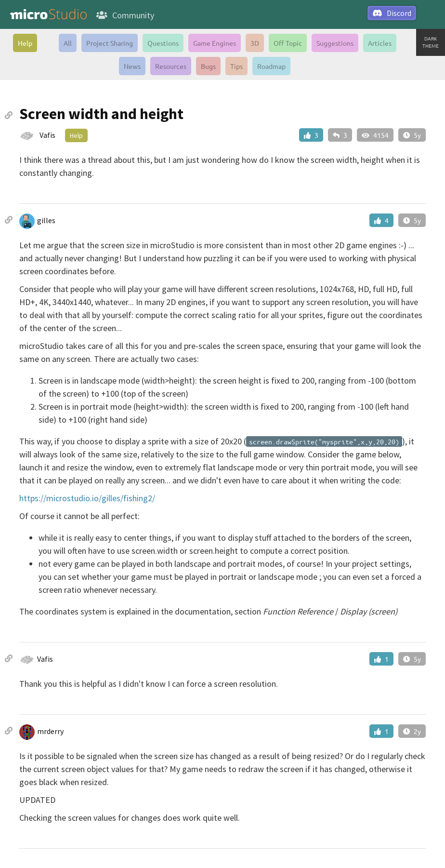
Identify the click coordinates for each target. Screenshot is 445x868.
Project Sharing (110, 43)
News (132, 66)
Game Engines (215, 43)
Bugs (208, 66)
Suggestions (335, 43)
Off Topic (288, 43)
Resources (171, 66)
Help (25, 43)
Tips (236, 66)
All (68, 43)
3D (255, 43)
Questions (163, 43)
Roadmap (271, 66)
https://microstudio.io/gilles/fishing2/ (87, 498)
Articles (380, 43)
